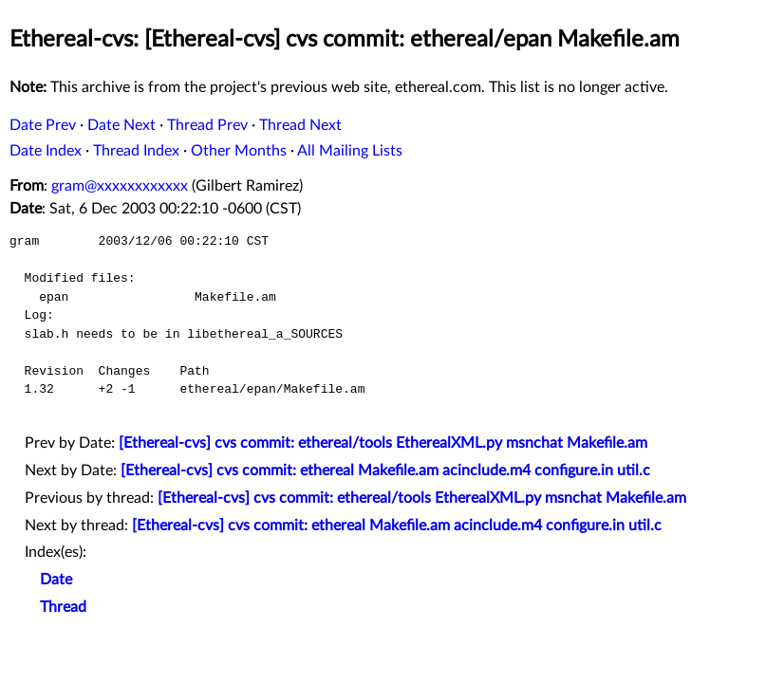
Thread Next (300, 125)
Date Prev (43, 125)
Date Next (121, 125)
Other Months (239, 151)
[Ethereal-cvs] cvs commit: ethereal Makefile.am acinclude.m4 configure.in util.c (385, 471)
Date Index (46, 151)
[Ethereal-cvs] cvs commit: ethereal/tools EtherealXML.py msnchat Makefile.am (383, 443)
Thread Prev (207, 125)
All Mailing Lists (350, 151)
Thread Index (136, 151)
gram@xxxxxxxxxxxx (120, 186)
